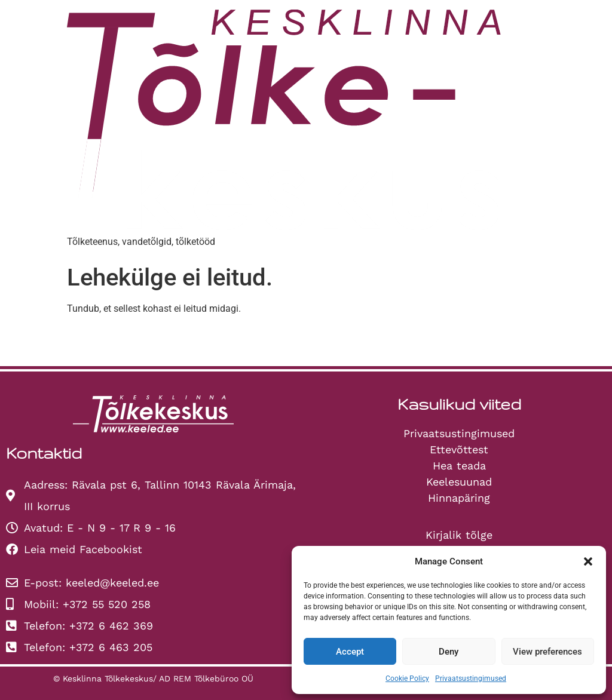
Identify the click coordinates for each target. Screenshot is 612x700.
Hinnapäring (459, 498)
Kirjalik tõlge (459, 535)
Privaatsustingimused (471, 678)
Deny (449, 652)
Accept (350, 652)
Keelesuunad (459, 482)
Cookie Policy (407, 678)
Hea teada (459, 466)
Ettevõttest (459, 449)
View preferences (547, 652)
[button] (588, 561)
